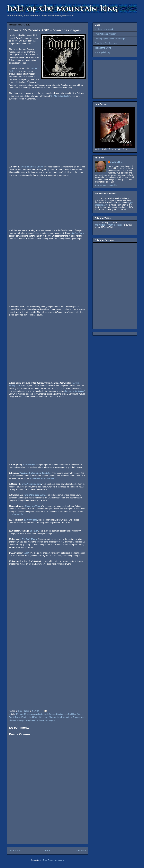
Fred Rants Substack (104, 29)
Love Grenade (31, 520)
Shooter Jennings (17, 720)
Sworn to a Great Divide (32, 167)
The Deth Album (29, 539)
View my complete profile (106, 185)
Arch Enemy (50, 714)
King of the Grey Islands (35, 495)
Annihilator (39, 714)
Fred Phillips (116, 162)
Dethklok (72, 714)
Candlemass (62, 714)
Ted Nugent (50, 720)
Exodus (25, 717)
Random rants (79, 717)
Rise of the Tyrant (33, 506)
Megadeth (67, 717)
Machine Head (55, 717)
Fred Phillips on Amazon (105, 34)
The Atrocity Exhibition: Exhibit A (35, 473)
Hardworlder (29, 465)
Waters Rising (78, 233)
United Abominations (31, 484)
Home (48, 851)
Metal (26, 553)
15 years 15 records (25, 714)
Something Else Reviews (106, 43)
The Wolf (34, 531)
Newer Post (15, 851)
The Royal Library (103, 52)
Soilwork (40, 720)
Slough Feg (31, 720)
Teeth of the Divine (103, 48)
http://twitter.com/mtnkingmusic (108, 225)
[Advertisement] (47, 822)
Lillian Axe (44, 717)
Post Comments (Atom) (53, 860)
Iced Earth (33, 717)
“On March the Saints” (60, 96)
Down (18, 717)
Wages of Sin (18, 514)
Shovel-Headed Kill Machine (42, 478)
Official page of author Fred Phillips (110, 39)
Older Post (80, 851)
